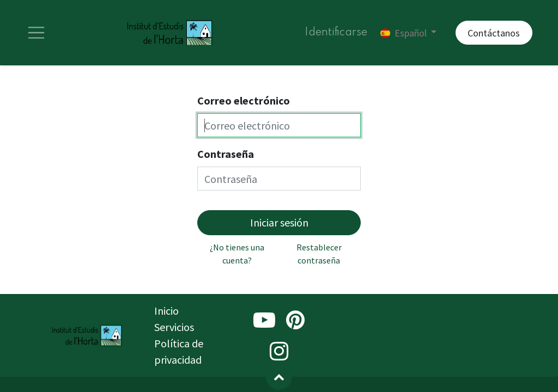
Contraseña (226, 154)
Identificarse (336, 33)
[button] (279, 377)
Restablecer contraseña (319, 254)
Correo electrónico (244, 100)
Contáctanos (494, 33)
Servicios (174, 327)
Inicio (166, 311)
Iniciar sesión (279, 222)
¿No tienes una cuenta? (237, 254)
